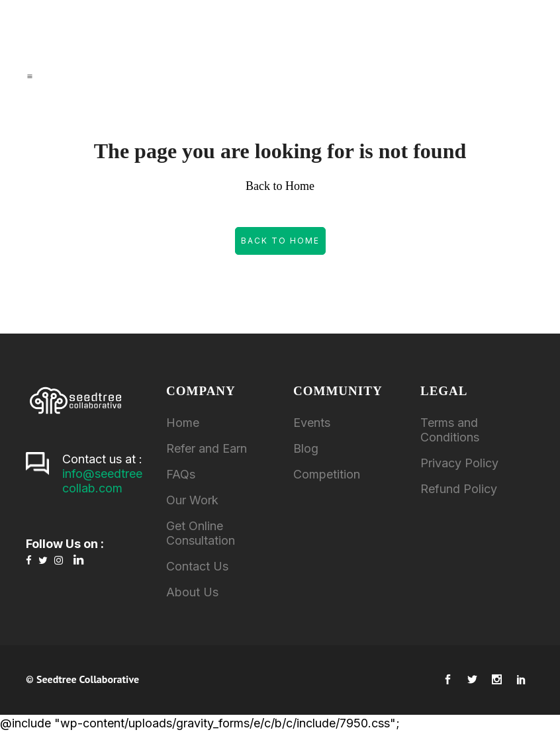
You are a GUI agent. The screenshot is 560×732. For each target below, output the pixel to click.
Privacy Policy (459, 463)
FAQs (181, 474)
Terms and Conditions (450, 430)
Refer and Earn (207, 448)
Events (312, 423)
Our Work (192, 500)
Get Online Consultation (201, 533)
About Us (192, 592)
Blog (306, 448)
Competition (327, 474)
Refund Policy (459, 489)
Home (183, 423)
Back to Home (280, 241)
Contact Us (197, 566)
